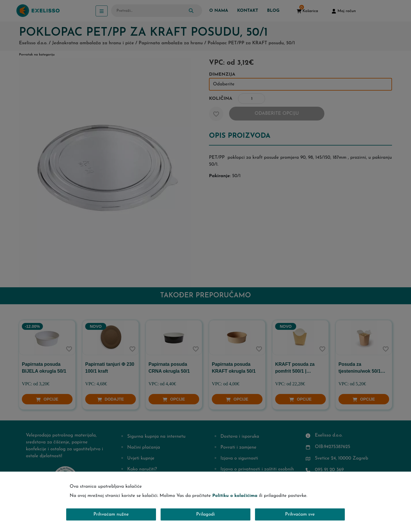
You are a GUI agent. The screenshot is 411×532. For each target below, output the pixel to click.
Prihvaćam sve (300, 514)
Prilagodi (206, 514)
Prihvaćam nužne (111, 514)
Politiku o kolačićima (235, 496)
